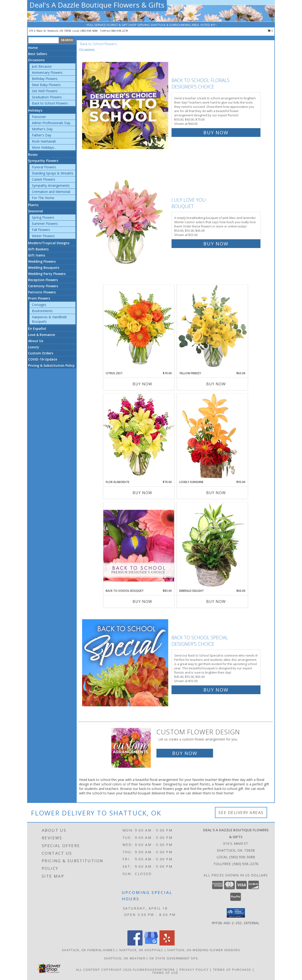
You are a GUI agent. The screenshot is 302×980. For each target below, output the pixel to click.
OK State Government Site (174, 958)
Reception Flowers (43, 280)
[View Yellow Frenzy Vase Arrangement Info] (212, 328)
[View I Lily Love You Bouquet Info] (126, 221)
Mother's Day (42, 129)
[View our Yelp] (167, 944)
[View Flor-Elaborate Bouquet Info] (139, 437)
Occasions (36, 60)
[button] (236, 913)
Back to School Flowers (50, 103)
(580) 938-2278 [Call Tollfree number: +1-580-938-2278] (245, 864)
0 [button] (270, 31)
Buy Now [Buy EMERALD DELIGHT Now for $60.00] (216, 601)
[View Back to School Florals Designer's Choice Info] (126, 105)
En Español (37, 329)
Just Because (42, 66)
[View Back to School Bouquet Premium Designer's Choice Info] (139, 545)
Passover (39, 117)
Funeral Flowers (44, 167)
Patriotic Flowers (42, 292)
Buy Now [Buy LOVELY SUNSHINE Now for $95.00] (216, 493)
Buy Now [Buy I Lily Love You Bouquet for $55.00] (216, 244)
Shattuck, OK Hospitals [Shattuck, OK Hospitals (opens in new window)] (141, 950)
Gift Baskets (38, 249)
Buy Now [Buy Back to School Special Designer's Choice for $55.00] (216, 690)
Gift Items (37, 255)
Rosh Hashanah (44, 141)
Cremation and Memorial (51, 192)
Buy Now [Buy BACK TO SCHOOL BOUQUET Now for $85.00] (142, 601)
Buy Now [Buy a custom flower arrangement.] (185, 753)
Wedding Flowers (42, 261)
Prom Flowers (39, 298)
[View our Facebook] (135, 944)
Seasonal (36, 211)
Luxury (34, 347)
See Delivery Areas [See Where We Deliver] (241, 812)
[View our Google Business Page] (151, 944)
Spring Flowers (43, 217)
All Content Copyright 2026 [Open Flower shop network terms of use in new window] (104, 970)
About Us (36, 341)
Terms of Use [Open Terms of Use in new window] (165, 973)
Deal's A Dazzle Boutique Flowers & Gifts (97, 5)
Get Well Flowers (45, 91)
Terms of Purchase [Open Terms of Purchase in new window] (232, 970)
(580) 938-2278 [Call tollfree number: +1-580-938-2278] (119, 31)
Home (33, 48)
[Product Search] (44, 40)
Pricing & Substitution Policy (51, 365)
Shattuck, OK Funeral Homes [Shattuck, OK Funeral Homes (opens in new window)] (88, 950)
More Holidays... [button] (44, 147)
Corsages (39, 305)
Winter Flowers (43, 236)
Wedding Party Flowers (47, 274)
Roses (33, 155)
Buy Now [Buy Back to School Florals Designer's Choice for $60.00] (216, 133)
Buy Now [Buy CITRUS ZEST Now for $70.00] (142, 384)
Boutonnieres (42, 311)
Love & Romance (42, 335)
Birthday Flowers (45, 79)
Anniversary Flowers (47, 72)
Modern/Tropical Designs (49, 243)
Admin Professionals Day (51, 123)
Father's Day (42, 135)
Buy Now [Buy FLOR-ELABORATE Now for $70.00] (142, 493)
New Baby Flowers (46, 85)
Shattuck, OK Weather (125, 958)
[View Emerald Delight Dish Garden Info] (212, 545)
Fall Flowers (41, 230)
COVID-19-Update (43, 359)
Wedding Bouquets (44, 268)
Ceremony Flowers (43, 286)
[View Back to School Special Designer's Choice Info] (126, 663)
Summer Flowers (45, 224)
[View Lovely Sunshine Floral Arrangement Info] (212, 437)
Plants (33, 205)
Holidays (35, 110)
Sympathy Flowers (43, 161)
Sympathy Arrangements (51, 185)
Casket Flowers (44, 179)
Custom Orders (41, 353)
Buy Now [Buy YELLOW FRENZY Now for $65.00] (216, 384)
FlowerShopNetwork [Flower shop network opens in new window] (154, 970)
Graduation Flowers (47, 97)
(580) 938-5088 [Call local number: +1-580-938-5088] (89, 31)
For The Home (43, 198)
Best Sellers (38, 54)
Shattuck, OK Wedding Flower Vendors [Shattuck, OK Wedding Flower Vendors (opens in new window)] (204, 950)
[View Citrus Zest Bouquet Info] (139, 328)
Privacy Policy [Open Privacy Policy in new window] (194, 970)
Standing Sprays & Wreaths (53, 173)
